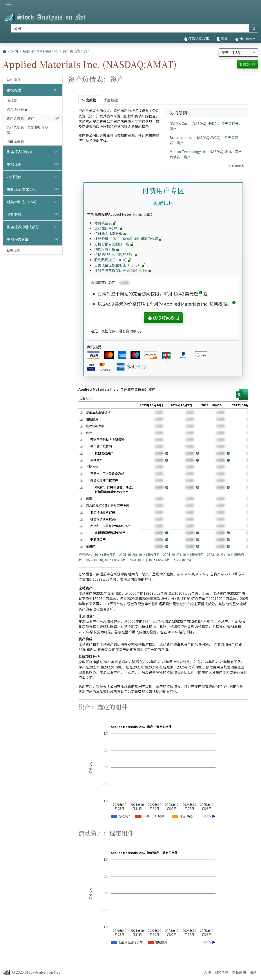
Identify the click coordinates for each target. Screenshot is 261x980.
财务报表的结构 (20, 152)
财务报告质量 (18, 239)
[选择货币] (238, 52)
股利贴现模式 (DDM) (113, 260)
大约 (207, 972)
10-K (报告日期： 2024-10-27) (160, 555)
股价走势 (13, 250)
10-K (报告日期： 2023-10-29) (204, 555)
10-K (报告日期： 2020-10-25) (170, 560)
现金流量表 (15, 141)
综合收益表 (17, 109)
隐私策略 (239, 972)
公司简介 (13, 79)
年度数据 (89, 100)
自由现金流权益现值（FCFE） (120, 265)
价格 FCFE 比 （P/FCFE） (116, 254)
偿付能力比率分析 (111, 233)
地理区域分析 (107, 249)
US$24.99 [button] (248, 64)
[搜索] (130, 28)
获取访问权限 (197, 39)
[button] (201, 294)
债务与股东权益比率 (123, 270)
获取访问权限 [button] (163, 318)
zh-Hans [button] (244, 39)
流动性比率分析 (109, 228)
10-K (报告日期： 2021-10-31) (126, 560)
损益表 (12, 101)
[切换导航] (9, 6)
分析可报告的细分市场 (114, 244)
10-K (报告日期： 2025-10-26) (116, 555)
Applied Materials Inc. (40, 51)
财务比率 (14, 164)
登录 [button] (222, 39)
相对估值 (14, 177)
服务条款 (221, 972)
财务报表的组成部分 (23, 227)
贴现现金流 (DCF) (21, 189)
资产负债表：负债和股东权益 (27, 130)
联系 (253, 972)
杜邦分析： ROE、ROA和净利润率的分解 (128, 239)
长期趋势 (14, 214)
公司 (14, 51)
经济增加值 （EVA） (23, 202)
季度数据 (111, 100)
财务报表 (14, 90)
